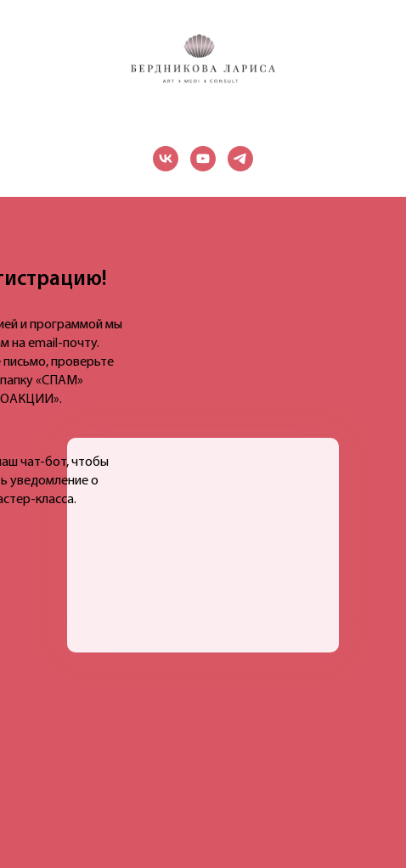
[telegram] (240, 159)
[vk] (166, 159)
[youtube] (203, 159)
